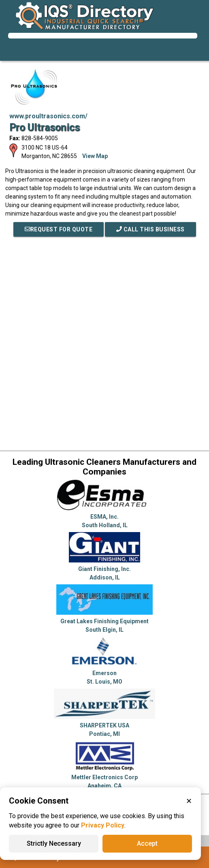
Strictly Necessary (54, 843)
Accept (147, 843)
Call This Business (150, 229)
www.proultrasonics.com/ (48, 116)
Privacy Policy (103, 825)
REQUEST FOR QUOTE (59, 229)
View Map (95, 156)
